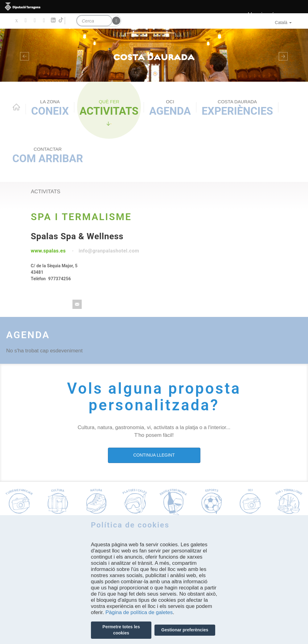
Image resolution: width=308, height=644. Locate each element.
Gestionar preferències (185, 630)
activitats (46, 192)
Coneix (50, 108)
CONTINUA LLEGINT (154, 455)
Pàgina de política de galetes (139, 612)
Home (16, 107)
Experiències (237, 108)
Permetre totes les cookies (121, 630)
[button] (23, 55)
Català (283, 23)
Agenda (170, 108)
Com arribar (48, 155)
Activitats (109, 108)
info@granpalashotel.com (109, 251)
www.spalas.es (48, 251)
